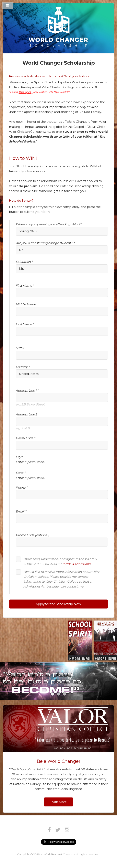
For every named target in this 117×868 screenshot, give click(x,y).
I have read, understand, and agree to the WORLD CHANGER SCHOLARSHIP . (60, 562)
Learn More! (58, 802)
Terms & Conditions (76, 564)
